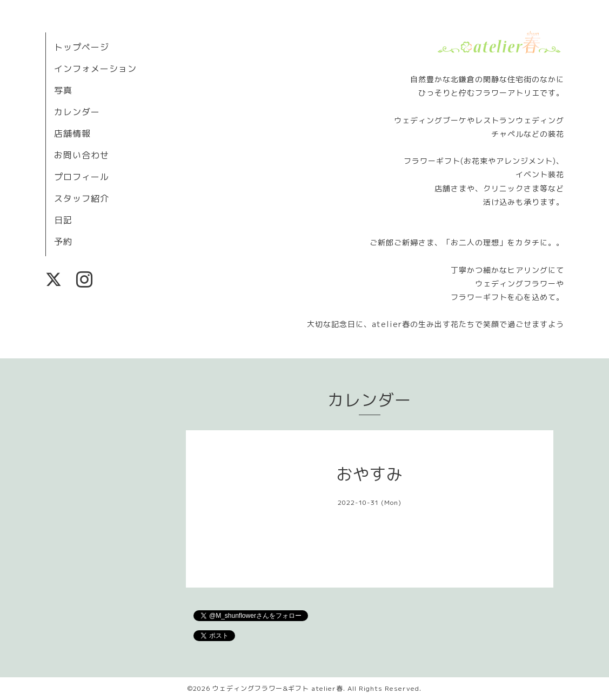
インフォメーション (95, 69)
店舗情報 (72, 134)
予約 (63, 242)
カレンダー (77, 112)
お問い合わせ (82, 155)
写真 (63, 90)
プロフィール (82, 177)
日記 (63, 220)
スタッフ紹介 (82, 198)
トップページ (82, 47)
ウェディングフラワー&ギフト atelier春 (278, 688)
